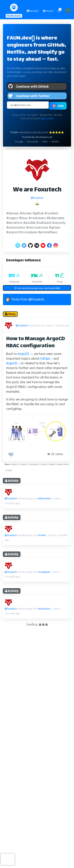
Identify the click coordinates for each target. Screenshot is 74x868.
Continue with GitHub (28, 86)
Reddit (52, 464)
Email (9, 470)
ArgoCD (25, 354)
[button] (59, 11)
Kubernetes (44, 498)
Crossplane (44, 572)
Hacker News (63, 464)
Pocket (44, 464)
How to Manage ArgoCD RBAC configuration (36, 343)
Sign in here (47, 118)
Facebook (34, 464)
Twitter (14, 464)
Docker (42, 535)
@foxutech (37, 198)
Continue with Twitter (29, 96)
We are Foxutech (37, 190)
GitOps (47, 358)
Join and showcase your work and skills (37, 288)
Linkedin (23, 464)
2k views (56, 454)
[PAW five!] (11, 455)
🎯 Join (58, 106)
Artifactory (44, 609)
